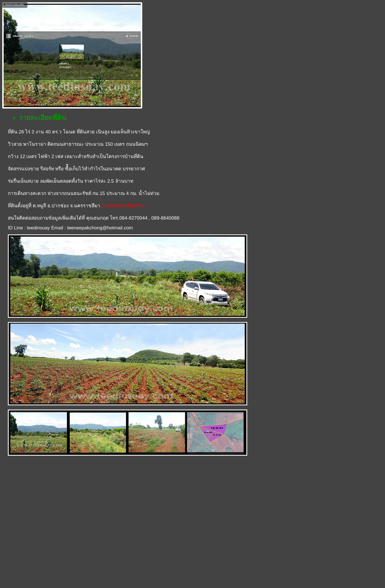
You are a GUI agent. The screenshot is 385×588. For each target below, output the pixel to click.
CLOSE (134, 36)
